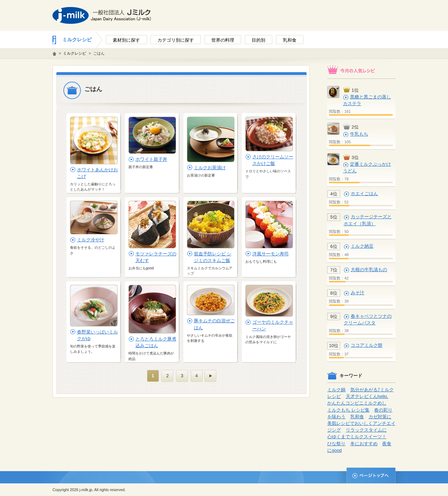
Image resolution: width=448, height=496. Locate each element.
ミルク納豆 (362, 246)
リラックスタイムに (366, 430)
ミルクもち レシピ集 (348, 410)
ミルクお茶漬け (210, 168)
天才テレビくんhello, (367, 396)
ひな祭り (336, 444)
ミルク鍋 (336, 390)
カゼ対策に (380, 417)
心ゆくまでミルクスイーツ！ (357, 437)
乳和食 (357, 417)
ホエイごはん (364, 194)
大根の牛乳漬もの (369, 270)
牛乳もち (359, 134)
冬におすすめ (364, 444)
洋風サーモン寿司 (271, 254)
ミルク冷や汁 (91, 240)
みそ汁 (358, 293)
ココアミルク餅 (367, 345)
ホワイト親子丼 (151, 159)
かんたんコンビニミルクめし (357, 403)
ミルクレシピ (77, 40)
